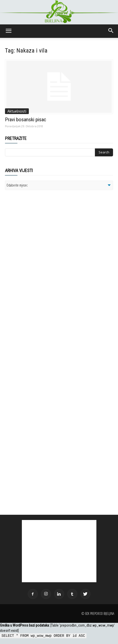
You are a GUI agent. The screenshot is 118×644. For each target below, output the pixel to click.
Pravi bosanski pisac (26, 120)
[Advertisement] (43, 258)
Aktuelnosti (17, 111)
